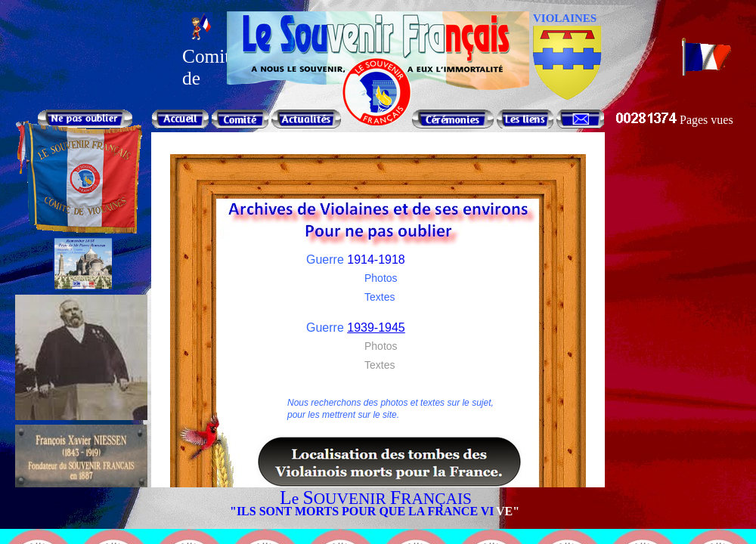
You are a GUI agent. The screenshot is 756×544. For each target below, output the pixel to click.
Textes (380, 297)
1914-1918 (376, 260)
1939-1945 (376, 328)
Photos (381, 278)
